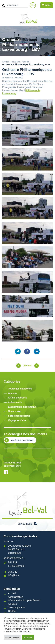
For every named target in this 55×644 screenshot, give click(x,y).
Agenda (25, 62)
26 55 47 (13, 572)
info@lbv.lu (14, 575)
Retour (28, 366)
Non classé (14, 411)
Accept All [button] (28, 637)
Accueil (5, 62)
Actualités (15, 62)
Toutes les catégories (20, 389)
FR (33, 5)
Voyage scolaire (17, 420)
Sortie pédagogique (19, 416)
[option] (27, 454)
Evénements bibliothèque (22, 407)
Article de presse (18, 398)
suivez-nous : (27, 524)
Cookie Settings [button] (12, 637)
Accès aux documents (22, 440)
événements (15, 402)
